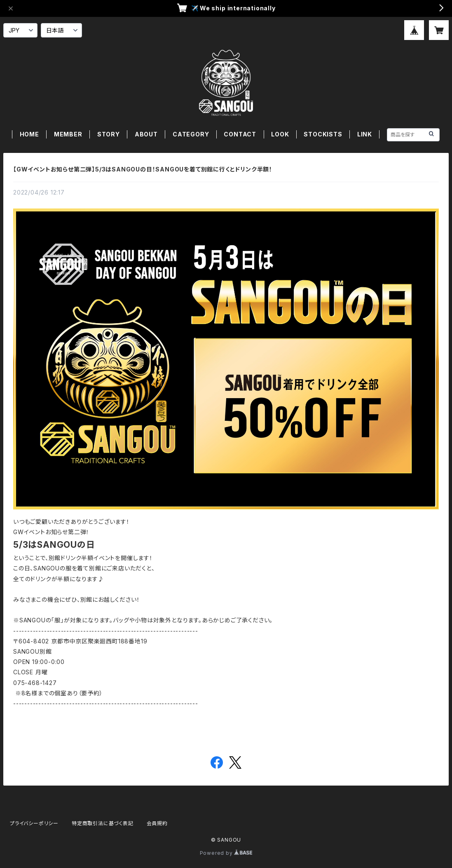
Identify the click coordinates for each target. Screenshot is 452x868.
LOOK (280, 134)
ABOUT (146, 134)
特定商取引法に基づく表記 (103, 823)
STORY (109, 134)
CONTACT (240, 134)
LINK (365, 134)
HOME (29, 134)
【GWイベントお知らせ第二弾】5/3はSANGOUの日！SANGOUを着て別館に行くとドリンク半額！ (143, 169)
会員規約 (157, 823)
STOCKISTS (323, 134)
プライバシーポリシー (34, 823)
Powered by (226, 853)
